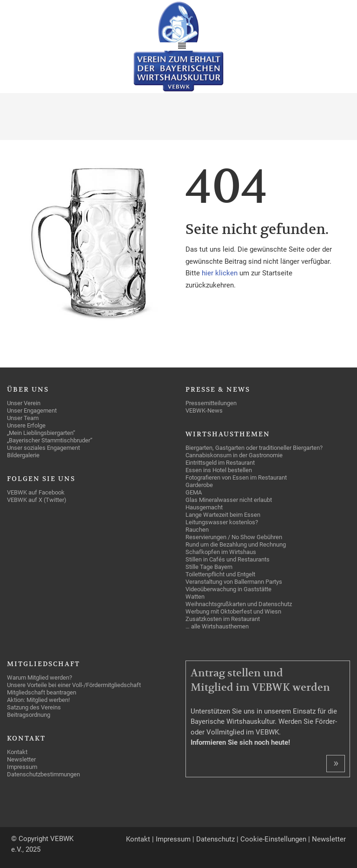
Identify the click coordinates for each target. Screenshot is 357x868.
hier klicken (221, 273)
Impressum (173, 839)
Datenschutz (215, 839)
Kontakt (138, 839)
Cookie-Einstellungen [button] (273, 839)
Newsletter (329, 839)
